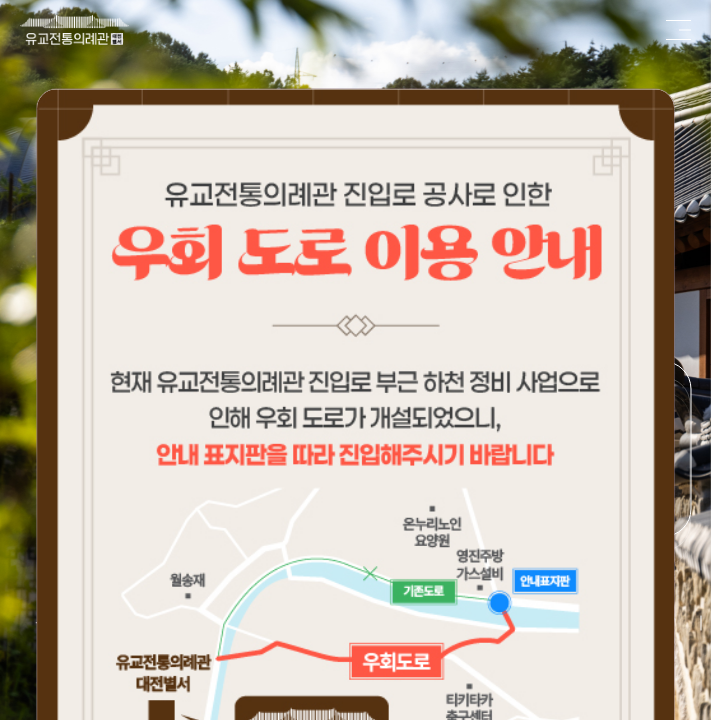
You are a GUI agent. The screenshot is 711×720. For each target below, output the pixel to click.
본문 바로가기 (0, 0)
